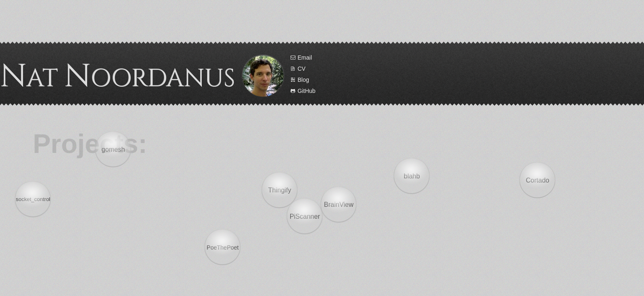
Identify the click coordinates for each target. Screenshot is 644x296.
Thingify (277, 193)
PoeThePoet (224, 247)
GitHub (416, 91)
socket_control (35, 200)
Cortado (536, 183)
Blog (412, 80)
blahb (413, 175)
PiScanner (305, 214)
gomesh (112, 149)
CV (411, 69)
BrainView (340, 203)
